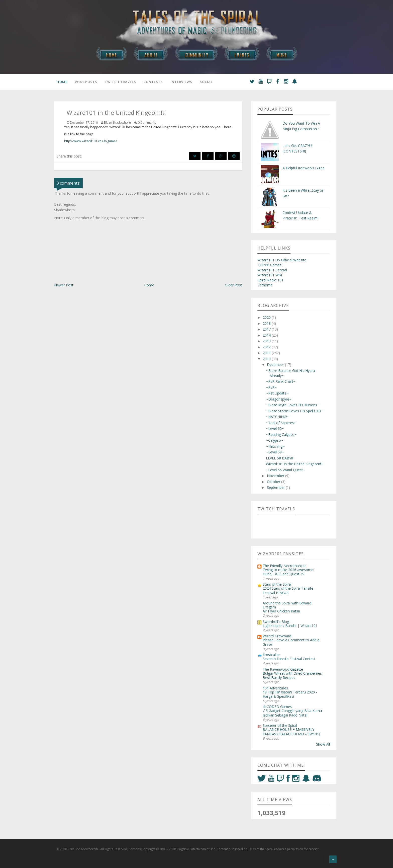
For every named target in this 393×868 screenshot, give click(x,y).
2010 (267, 359)
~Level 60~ (275, 428)
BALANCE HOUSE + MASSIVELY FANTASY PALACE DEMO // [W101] (291, 732)
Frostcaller (271, 655)
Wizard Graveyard (277, 636)
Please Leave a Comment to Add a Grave (291, 642)
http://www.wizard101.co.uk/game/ (91, 141)
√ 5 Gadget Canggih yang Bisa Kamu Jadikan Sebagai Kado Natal (292, 713)
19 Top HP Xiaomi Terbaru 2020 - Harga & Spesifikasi (290, 694)
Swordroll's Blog (276, 622)
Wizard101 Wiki (270, 275)
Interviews (181, 82)
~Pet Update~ (277, 393)
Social (206, 82)
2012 (267, 347)
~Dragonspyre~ (279, 399)
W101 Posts (86, 82)
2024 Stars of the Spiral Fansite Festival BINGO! (288, 590)
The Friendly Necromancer (284, 566)
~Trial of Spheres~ (281, 423)
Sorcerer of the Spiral (280, 725)
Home (62, 82)
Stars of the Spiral (277, 584)
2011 (267, 353)
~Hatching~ (275, 446)
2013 (267, 341)
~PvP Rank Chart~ (281, 381)
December (276, 365)
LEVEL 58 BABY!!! (280, 458)
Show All (323, 744)
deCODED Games (277, 707)
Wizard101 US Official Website (282, 260)
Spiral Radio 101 (270, 280)
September (276, 487)
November (276, 476)
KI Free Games (269, 265)
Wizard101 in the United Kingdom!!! (294, 464)
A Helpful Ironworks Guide (304, 168)
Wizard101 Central (272, 270)
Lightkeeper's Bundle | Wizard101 (290, 626)
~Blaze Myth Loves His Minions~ (293, 405)
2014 (267, 335)
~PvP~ (271, 387)
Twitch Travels (120, 82)
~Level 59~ (275, 452)
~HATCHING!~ (278, 417)
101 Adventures (275, 688)
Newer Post (64, 285)
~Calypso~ (275, 440)
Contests (153, 82)
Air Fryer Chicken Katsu (281, 611)
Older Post (233, 285)
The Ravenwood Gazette (283, 669)
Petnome (265, 285)
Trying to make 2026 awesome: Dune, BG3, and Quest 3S (288, 572)
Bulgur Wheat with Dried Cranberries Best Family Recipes (292, 675)
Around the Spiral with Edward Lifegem (287, 605)
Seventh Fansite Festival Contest (289, 659)
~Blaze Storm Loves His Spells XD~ (295, 411)
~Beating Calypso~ (281, 435)
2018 (267, 323)
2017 (267, 329)
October (274, 482)
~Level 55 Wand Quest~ (285, 470)
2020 (267, 317)
